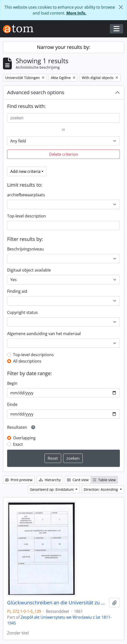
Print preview (19, 480)
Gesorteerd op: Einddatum (52, 489)
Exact (18, 444)
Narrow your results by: (63, 47)
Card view (78, 480)
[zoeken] (63, 118)
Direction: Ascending (101, 489)
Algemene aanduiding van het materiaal (44, 334)
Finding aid (17, 291)
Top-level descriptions (33, 355)
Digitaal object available (29, 270)
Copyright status (22, 312)
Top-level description (27, 216)
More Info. (76, 13)
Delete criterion (64, 154)
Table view (104, 480)
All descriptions (27, 361)
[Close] (121, 7)
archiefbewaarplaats (26, 195)
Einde (12, 404)
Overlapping (24, 438)
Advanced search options (36, 92)
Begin (12, 383)
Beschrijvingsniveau (25, 249)
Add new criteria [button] (25, 171)
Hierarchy (50, 480)
